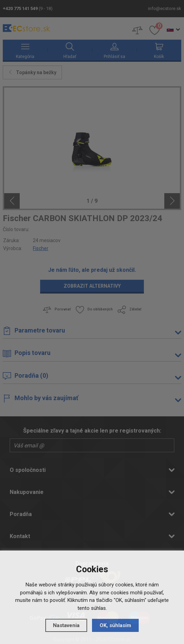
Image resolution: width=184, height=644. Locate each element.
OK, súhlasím (115, 625)
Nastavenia (66, 625)
